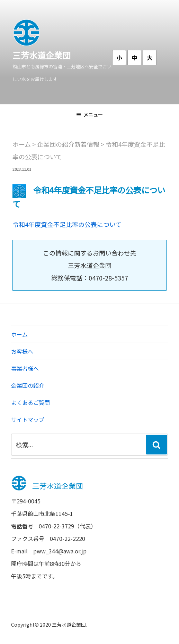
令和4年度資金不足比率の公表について (67, 224)
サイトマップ (28, 419)
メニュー (89, 115)
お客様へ (22, 351)
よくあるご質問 (30, 402)
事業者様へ (25, 368)
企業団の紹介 (28, 385)
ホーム (19, 334)
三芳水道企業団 (42, 55)
